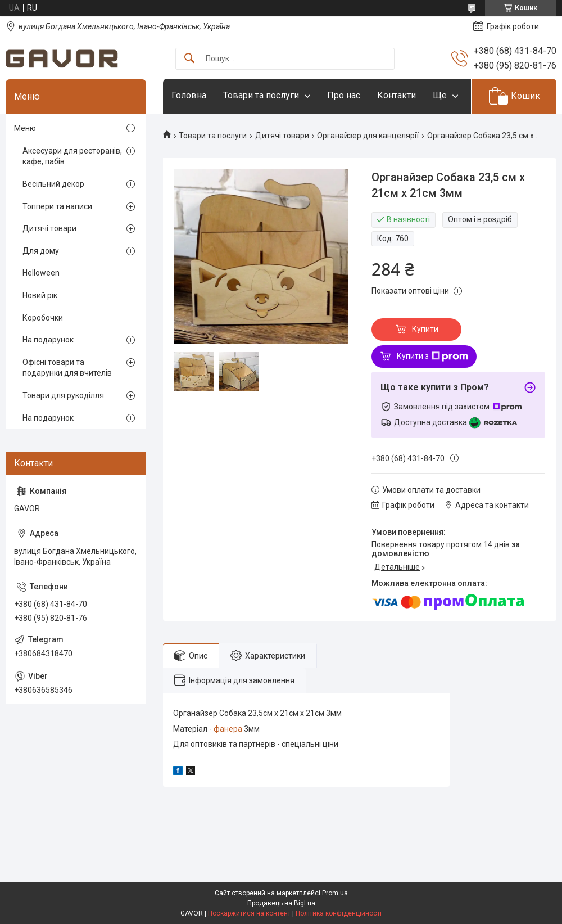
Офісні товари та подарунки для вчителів (67, 368)
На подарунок (48, 340)
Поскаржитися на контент (249, 913)
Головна (189, 95)
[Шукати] (189, 59)
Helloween (41, 273)
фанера (228, 729)
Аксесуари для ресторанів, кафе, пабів (72, 156)
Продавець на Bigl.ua (281, 903)
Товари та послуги (261, 95)
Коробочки (43, 318)
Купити (425, 329)
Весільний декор (53, 184)
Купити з (432, 357)
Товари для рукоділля (63, 395)
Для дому (41, 251)
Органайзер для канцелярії (368, 136)
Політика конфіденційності (339, 913)
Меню (25, 128)
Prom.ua (335, 893)
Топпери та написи (57, 206)
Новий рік (40, 295)
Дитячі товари (282, 136)
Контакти (396, 95)
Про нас (344, 95)
